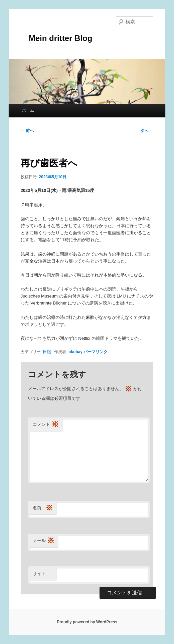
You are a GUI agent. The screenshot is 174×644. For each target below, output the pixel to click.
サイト (39, 574)
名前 (43, 508)
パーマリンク (96, 352)
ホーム (28, 110)
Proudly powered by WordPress (87, 622)
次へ (147, 131)
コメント (46, 425)
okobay (75, 352)
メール (44, 541)
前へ (27, 131)
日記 (47, 352)
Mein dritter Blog (57, 38)
